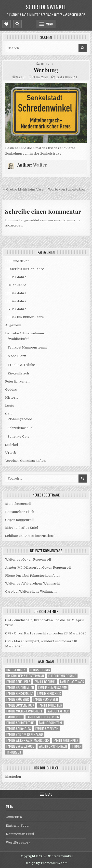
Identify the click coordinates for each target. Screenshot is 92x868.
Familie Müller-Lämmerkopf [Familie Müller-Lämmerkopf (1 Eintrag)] (24, 711)
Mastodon (13, 777)
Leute (10, 406)
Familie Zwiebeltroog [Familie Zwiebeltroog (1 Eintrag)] (20, 746)
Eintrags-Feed (17, 826)
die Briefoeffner (46, 611)
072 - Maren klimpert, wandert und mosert (39, 641)
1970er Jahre (16, 309)
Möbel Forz (17, 356)
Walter (21, 77)
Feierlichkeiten (17, 381)
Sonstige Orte (19, 436)
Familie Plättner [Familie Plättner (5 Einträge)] (58, 711)
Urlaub (11, 453)
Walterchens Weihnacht (41, 583)
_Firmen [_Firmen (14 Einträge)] (76, 746)
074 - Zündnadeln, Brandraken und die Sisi (38, 620)
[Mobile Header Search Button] (17, 24)
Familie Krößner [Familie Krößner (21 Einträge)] (18, 699)
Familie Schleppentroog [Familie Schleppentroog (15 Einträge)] (43, 717)
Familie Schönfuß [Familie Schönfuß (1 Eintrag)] (19, 729)
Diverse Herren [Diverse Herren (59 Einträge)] (40, 670)
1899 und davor (17, 261)
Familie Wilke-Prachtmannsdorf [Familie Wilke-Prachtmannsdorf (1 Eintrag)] (28, 740)
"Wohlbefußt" (18, 339)
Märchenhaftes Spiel (22, 528)
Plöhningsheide (20, 419)
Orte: (9, 414)
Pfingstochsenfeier (45, 576)
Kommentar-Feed (20, 834)
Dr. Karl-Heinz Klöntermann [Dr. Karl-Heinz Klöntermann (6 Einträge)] (25, 676)
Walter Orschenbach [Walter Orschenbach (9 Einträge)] (53, 746)
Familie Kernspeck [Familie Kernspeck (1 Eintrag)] (49, 693)
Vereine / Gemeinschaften (25, 461)
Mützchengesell (18, 504)
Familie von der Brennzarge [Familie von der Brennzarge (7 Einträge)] (25, 735)
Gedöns (11, 389)
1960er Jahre (16, 301)
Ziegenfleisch (18, 373)
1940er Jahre (16, 285)
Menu (49, 24)
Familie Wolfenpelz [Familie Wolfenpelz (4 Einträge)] (66, 740)
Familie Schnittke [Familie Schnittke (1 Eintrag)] (51, 723)
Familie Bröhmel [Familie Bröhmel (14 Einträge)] (45, 682)
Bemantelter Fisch (20, 512)
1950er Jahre (16, 293)
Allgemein (47, 64)
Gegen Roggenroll (19, 520)
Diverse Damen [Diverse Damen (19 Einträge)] (16, 670)
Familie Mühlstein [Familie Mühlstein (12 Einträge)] (50, 705)
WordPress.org (18, 842)
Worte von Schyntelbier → (69, 189)
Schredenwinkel (46, 7)
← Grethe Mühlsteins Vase (23, 189)
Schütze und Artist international (30, 536)
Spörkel (12, 445)
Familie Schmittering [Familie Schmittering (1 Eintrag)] (20, 723)
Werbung (46, 70)
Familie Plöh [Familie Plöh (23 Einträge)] (14, 717)
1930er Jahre (16, 277)
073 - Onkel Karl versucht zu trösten (34, 633)
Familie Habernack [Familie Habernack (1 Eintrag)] (72, 682)
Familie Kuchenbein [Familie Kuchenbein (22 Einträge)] (46, 699)
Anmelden (14, 817)
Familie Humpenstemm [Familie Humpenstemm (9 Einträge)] (53, 688)
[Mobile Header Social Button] (6, 24)
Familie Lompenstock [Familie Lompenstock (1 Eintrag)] (20, 705)
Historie (12, 398)
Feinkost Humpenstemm (27, 347)
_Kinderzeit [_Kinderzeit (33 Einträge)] (14, 752)
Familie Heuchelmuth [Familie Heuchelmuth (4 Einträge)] (20, 688)
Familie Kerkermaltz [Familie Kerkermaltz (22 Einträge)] (20, 693)
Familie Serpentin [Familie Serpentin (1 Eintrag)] (47, 729)
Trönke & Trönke (21, 365)
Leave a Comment (66, 77)
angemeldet (30, 220)
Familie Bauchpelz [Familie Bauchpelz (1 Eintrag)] (18, 682)
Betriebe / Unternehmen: (25, 333)
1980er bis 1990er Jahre (25, 317)
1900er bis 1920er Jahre (25, 269)
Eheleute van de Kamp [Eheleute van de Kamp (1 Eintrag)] (62, 676)
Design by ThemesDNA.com (46, 863)
